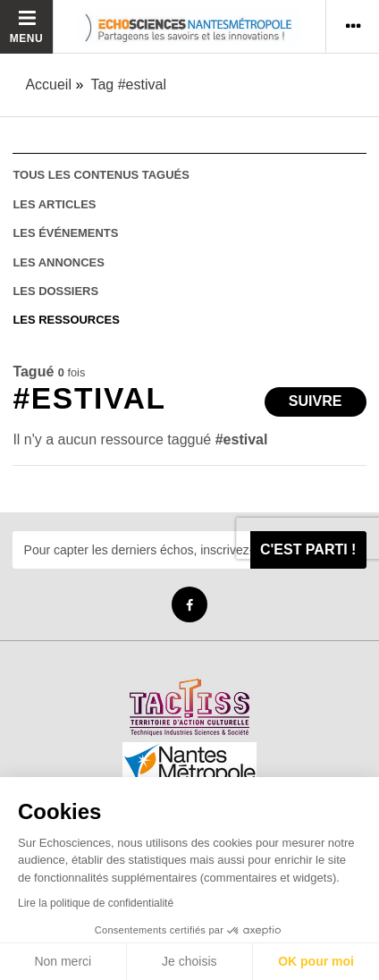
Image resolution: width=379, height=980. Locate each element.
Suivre (316, 401)
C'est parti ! (308, 549)
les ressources (66, 320)
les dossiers (55, 291)
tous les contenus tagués (101, 175)
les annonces (58, 262)
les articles (54, 204)
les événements (65, 233)
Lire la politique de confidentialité (96, 903)
